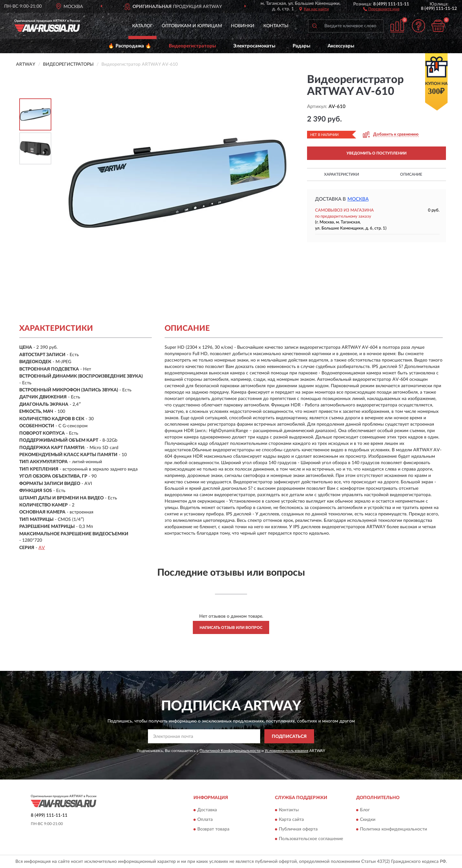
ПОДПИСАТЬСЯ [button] (289, 737)
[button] (381, 9)
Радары (301, 46)
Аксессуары (341, 46)
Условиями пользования (287, 751)
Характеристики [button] (342, 174)
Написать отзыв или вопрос (231, 628)
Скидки (368, 820)
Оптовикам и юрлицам (192, 26)
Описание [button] (411, 174)
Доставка (207, 810)
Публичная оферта (298, 829)
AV (42, 548)
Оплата (205, 820)
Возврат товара (213, 829)
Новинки (243, 26)
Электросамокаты (254, 46)
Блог (365, 810)
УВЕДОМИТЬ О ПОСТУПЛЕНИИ (376, 153)
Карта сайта (291, 820)
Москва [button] (358, 199)
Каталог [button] (142, 26)
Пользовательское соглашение (311, 839)
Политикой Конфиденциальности (230, 751)
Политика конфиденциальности (394, 829)
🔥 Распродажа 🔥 (130, 46)
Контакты (276, 26)
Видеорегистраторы (192, 46)
